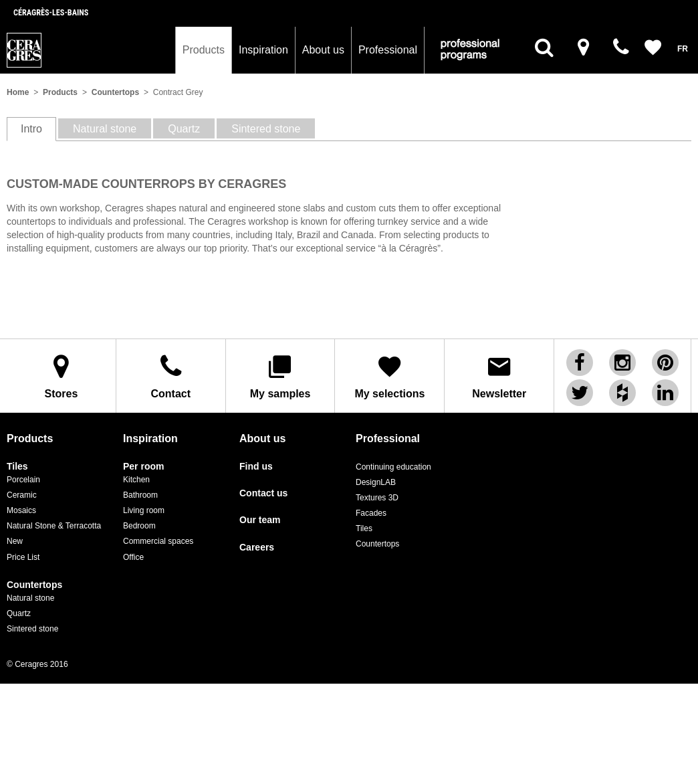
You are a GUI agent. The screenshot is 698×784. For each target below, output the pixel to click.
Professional (388, 50)
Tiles (17, 467)
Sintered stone (32, 629)
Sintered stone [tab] (266, 129)
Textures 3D (377, 498)
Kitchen (136, 480)
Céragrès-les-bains (51, 13)
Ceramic (22, 495)
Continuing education (393, 467)
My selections (389, 376)
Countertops (115, 92)
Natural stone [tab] (105, 129)
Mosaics (21, 510)
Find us (256, 467)
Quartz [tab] (184, 129)
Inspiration (263, 50)
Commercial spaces (158, 541)
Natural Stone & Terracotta (54, 526)
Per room (143, 467)
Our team (260, 520)
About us (323, 50)
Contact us (263, 493)
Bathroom (140, 495)
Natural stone (30, 598)
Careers (257, 548)
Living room (144, 510)
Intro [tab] (31, 129)
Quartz (19, 613)
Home (18, 92)
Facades (371, 513)
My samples (280, 376)
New (15, 541)
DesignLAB (376, 482)
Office (133, 557)
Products (204, 50)
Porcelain (23, 480)
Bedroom (139, 526)
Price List (23, 557)
